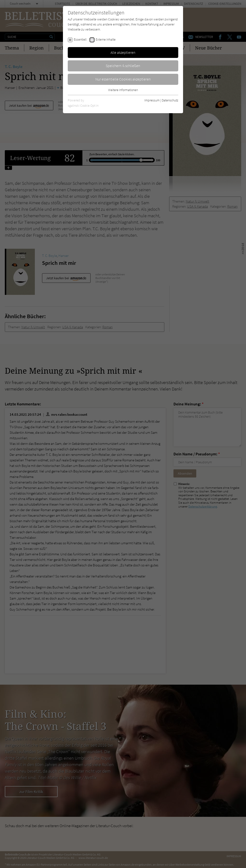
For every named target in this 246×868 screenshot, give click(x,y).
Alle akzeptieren (123, 52)
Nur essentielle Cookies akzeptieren (123, 79)
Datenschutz (170, 100)
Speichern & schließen (123, 66)
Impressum (152, 100)
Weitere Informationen (123, 90)
